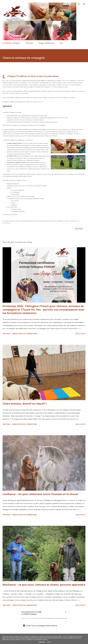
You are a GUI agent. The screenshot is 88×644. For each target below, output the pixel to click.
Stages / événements (46, 43)
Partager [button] (79, 229)
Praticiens (29, 43)
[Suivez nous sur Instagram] (40, 626)
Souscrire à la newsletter (28, 618)
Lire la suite (80, 334)
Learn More (42, 642)
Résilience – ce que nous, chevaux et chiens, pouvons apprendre (44, 585)
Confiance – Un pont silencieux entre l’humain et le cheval (40, 494)
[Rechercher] (79, 4)
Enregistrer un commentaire (25, 334)
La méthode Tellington (11, 43)
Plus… (62, 43)
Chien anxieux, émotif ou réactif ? (25, 404)
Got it (49, 642)
